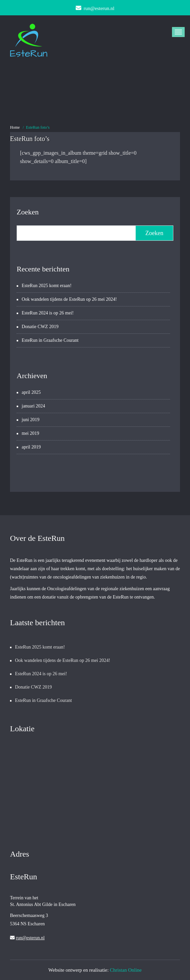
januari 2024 (33, 406)
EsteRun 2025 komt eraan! (47, 286)
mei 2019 (30, 433)
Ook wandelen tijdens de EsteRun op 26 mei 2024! (69, 299)
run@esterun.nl (30, 938)
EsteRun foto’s (38, 127)
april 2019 (31, 447)
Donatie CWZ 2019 (40, 327)
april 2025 (31, 392)
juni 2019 (30, 420)
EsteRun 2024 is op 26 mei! (48, 313)
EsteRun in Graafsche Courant (50, 340)
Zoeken (28, 212)
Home (15, 127)
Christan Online (126, 970)
